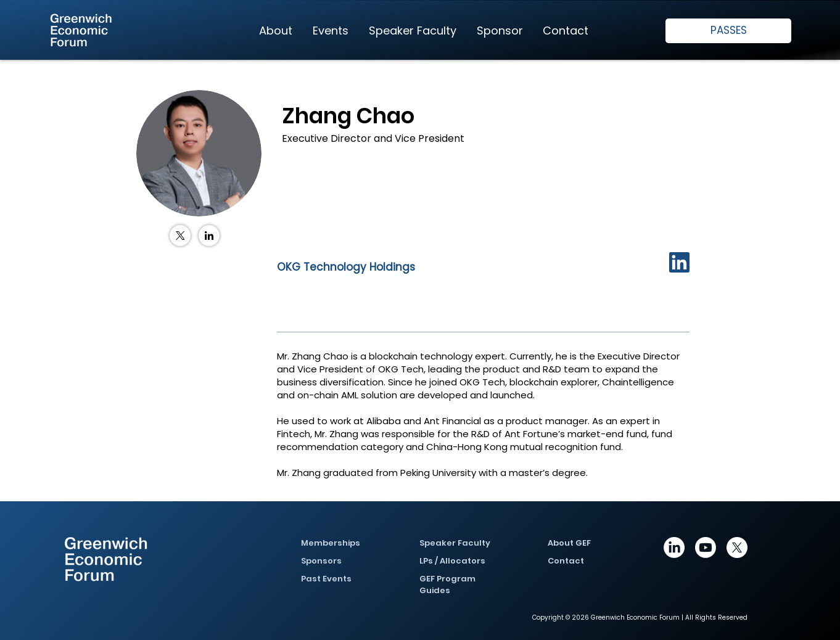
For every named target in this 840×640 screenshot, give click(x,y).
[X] (737, 548)
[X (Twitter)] (180, 236)
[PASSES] (728, 31)
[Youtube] (706, 548)
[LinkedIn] (209, 236)
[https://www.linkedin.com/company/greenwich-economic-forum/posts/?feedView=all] (674, 548)
